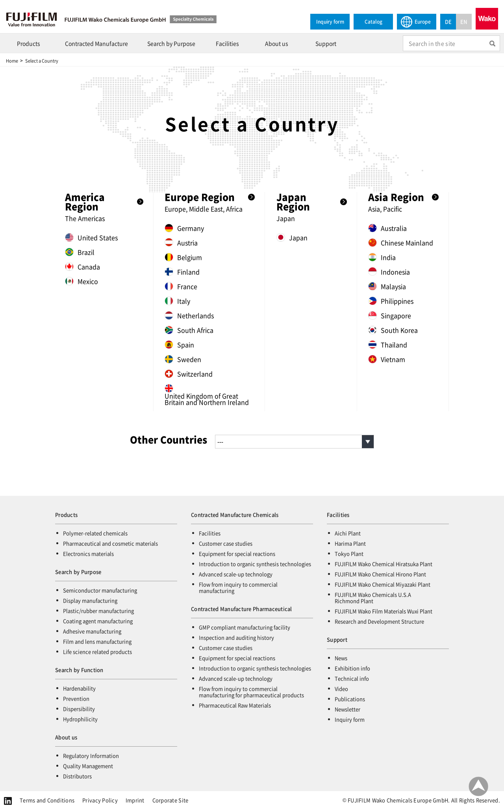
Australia (387, 228)
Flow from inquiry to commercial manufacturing (238, 587)
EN (464, 21)
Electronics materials (88, 553)
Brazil (80, 252)
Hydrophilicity (80, 719)
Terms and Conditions (47, 800)
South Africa (189, 330)
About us (277, 43)
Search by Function (79, 670)
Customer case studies (226, 543)
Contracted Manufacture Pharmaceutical (242, 609)
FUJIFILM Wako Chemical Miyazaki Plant (383, 584)
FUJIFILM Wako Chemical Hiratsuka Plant (384, 564)
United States (91, 237)
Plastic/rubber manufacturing (98, 611)
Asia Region (396, 197)
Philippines (391, 301)
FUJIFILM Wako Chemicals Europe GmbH (146, 19)
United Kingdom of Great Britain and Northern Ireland (207, 395)
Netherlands (189, 315)
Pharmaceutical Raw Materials (235, 705)
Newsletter (347, 709)
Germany (184, 228)
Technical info (352, 678)
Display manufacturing (90, 600)
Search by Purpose (171, 43)
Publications (350, 699)
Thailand (388, 345)
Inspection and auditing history (236, 637)
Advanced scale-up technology (236, 574)
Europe (416, 21)
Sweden (183, 359)
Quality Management (88, 766)
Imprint (135, 800)
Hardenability (79, 688)
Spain (179, 345)
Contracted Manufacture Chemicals (235, 514)
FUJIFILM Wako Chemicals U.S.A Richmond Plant (373, 598)
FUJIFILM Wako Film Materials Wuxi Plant (384, 611)
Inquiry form (330, 21)
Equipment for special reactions (237, 553)
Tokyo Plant (349, 553)
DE (448, 21)
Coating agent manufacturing (98, 621)
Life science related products (97, 652)
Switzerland (189, 374)
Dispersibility (79, 709)
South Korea (393, 330)
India (382, 257)
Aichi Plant (348, 533)
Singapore (390, 315)
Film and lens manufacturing (97, 641)
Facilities (227, 43)
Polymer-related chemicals (95, 533)
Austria (181, 243)
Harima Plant (350, 543)
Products (29, 43)
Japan (292, 237)
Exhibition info (352, 668)
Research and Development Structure (379, 621)
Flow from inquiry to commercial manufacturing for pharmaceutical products (251, 692)
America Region (85, 202)
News (341, 658)
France (181, 286)
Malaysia (387, 286)
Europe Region (200, 197)
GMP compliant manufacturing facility (245, 627)
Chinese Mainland (401, 243)
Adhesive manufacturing (92, 631)
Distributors (77, 776)
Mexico (82, 281)
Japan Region (293, 202)
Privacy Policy (100, 800)
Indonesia (389, 272)
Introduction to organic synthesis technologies (255, 564)
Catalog (373, 21)
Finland (182, 272)
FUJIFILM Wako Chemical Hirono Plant (380, 574)
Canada (82, 267)
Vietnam (387, 359)
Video (341, 689)
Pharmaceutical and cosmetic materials (110, 543)
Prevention (76, 698)
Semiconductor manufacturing (100, 590)
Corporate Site (170, 800)
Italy (177, 301)
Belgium (183, 257)
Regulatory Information (91, 755)
